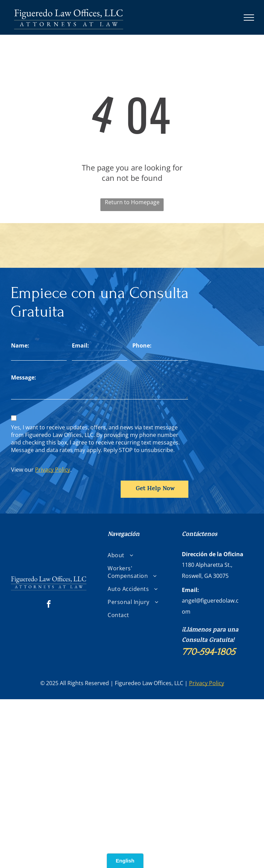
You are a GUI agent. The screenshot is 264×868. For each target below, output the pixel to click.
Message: (24, 377)
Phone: (142, 345)
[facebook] (49, 605)
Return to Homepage (132, 202)
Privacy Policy (53, 470)
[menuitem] (134, 555)
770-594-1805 (208, 652)
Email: (80, 345)
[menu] (249, 18)
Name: (20, 345)
